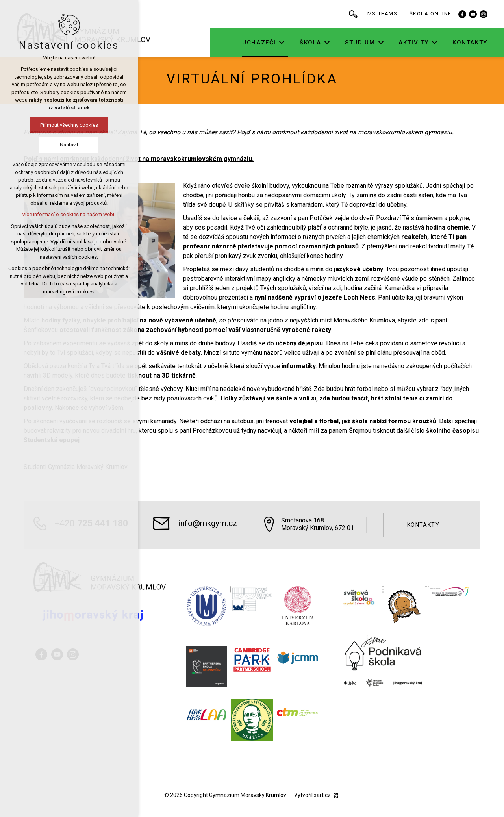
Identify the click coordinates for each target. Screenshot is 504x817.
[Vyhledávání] (365, 14)
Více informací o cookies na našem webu (69, 214)
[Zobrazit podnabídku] (293, 43)
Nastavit (69, 145)
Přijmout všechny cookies (69, 125)
